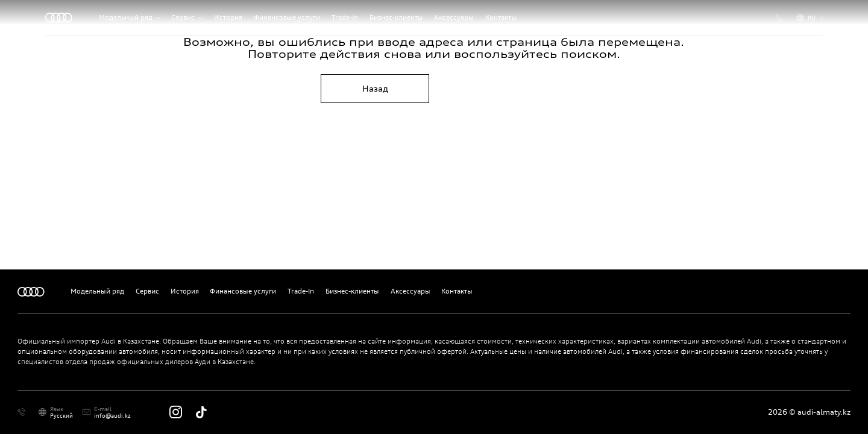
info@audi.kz (112, 416)
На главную (492, 89)
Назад (375, 89)
